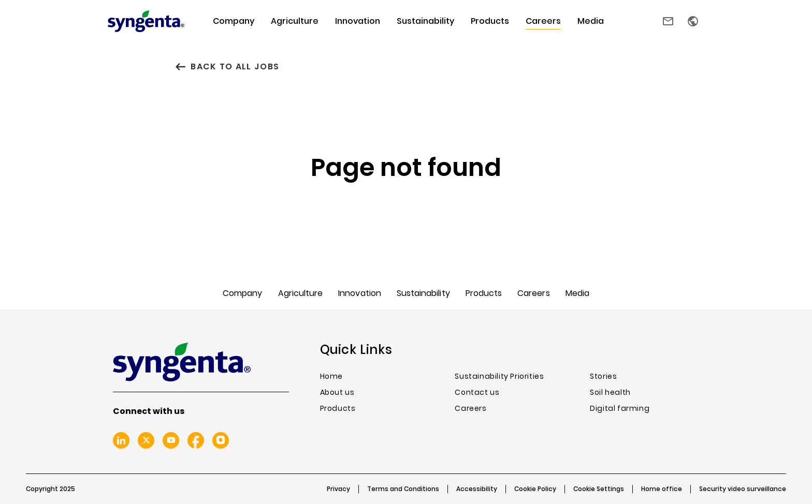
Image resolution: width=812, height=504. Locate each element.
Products (338, 409)
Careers (470, 409)
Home (331, 376)
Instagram (221, 440)
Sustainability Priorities (499, 376)
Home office (662, 489)
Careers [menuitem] (543, 21)
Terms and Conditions (403, 489)
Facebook (196, 440)
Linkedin (121, 440)
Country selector (693, 21)
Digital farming (620, 409)
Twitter (146, 440)
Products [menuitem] (490, 21)
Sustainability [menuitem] (425, 21)
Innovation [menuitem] (358, 21)
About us (337, 392)
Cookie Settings (599, 489)
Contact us (668, 21)
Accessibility (477, 489)
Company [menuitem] (234, 21)
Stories (603, 376)
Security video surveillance (743, 489)
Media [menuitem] (591, 21)
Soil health (610, 392)
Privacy (338, 489)
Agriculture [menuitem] (295, 21)
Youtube (171, 440)
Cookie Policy (535, 489)
